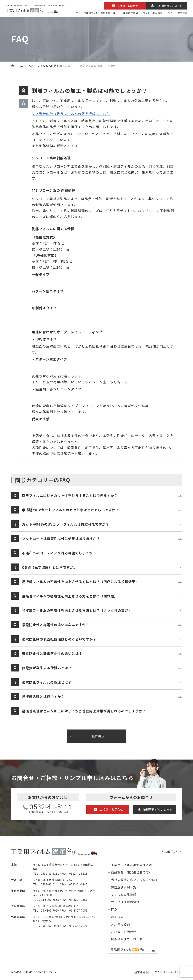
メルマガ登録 (121, 924)
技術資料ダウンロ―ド (169, 6)
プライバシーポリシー (168, 972)
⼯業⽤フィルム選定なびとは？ (101, 13)
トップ (75, 13)
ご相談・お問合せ (128, 6)
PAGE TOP (170, 852)
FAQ (170, 13)
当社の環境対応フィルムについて (135, 880)
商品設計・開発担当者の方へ (132, 872)
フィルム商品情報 (153, 13)
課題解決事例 (130, 13)
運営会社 (140, 972)
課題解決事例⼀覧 (124, 887)
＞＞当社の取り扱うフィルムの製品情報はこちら (71, 114)
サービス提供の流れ (125, 902)
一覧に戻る (96, 736)
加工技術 (182, 13)
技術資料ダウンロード (158, 809)
